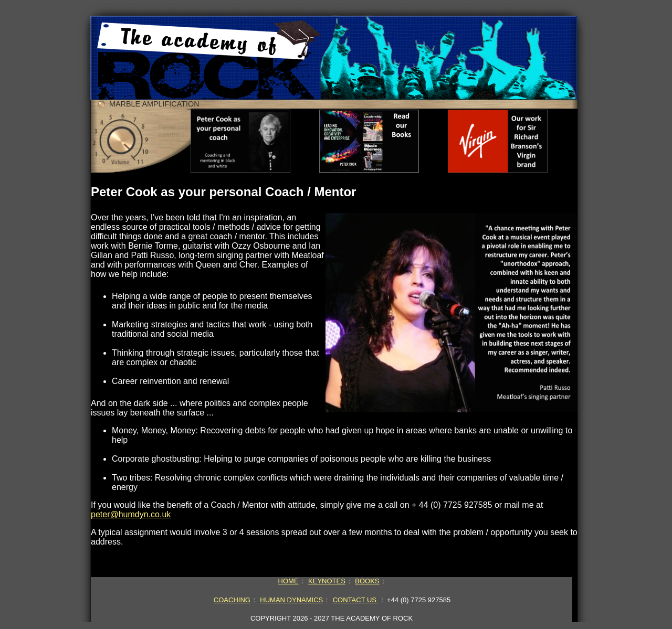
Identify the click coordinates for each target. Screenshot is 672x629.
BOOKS (367, 581)
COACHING (232, 600)
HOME (288, 581)
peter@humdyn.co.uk (131, 514)
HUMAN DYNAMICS (291, 600)
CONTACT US (356, 600)
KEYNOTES (327, 581)
